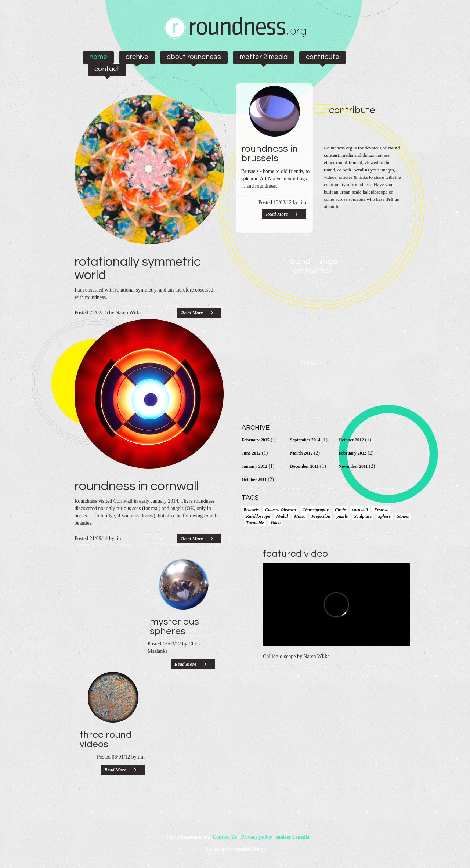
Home (98, 57)
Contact (107, 69)
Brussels (251, 510)
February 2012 (352, 453)
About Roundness (194, 57)
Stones (403, 516)
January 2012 (254, 466)
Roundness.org (194, 837)
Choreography (315, 510)
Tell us (393, 199)
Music (300, 516)
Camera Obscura (281, 510)
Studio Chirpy (250, 849)
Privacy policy (256, 837)
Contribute (323, 57)
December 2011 (304, 466)
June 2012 (251, 453)
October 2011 (254, 480)
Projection (321, 516)
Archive (137, 57)
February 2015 (256, 440)
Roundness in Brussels (270, 153)
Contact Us (225, 837)
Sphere (384, 516)
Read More (192, 313)
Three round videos (106, 739)
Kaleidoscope (258, 516)
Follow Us (312, 364)
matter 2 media (263, 57)
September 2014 (305, 440)
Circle (340, 510)
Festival (381, 510)
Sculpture (363, 516)
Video (275, 523)
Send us (361, 170)
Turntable (255, 523)
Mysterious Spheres (174, 626)
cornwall (360, 510)
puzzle (342, 516)
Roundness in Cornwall (137, 486)
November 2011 (353, 466)
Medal (282, 516)
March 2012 (301, 453)
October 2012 (351, 440)
